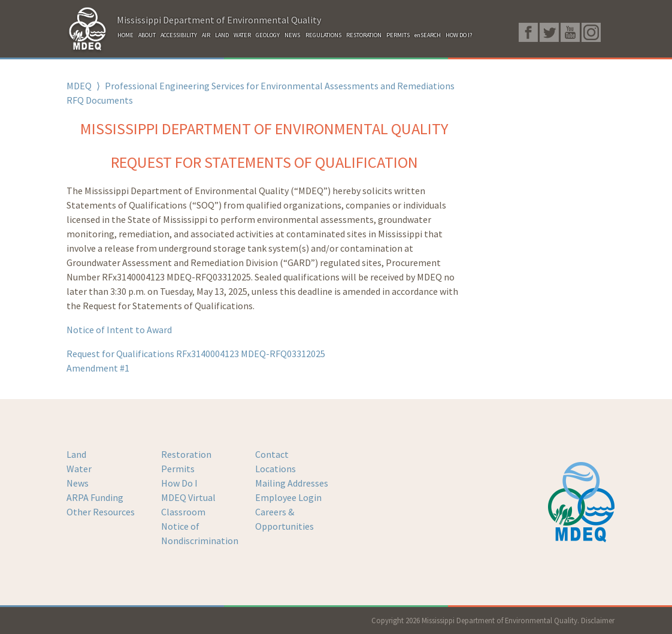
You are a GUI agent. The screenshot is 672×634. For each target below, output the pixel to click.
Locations (276, 469)
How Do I (179, 483)
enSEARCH (428, 35)
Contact (272, 454)
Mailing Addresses (292, 483)
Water (79, 469)
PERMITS (398, 35)
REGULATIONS (323, 35)
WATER (242, 35)
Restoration (186, 454)
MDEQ (79, 86)
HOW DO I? (459, 35)
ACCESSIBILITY (179, 35)
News (78, 483)
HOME (125, 35)
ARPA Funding (95, 497)
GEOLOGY (268, 35)
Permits (178, 469)
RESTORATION (364, 35)
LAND (222, 35)
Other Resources (101, 512)
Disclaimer (598, 620)
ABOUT (147, 35)
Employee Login (288, 497)
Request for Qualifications (196, 354)
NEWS (292, 35)
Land (76, 454)
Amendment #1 (98, 368)
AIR (206, 35)
